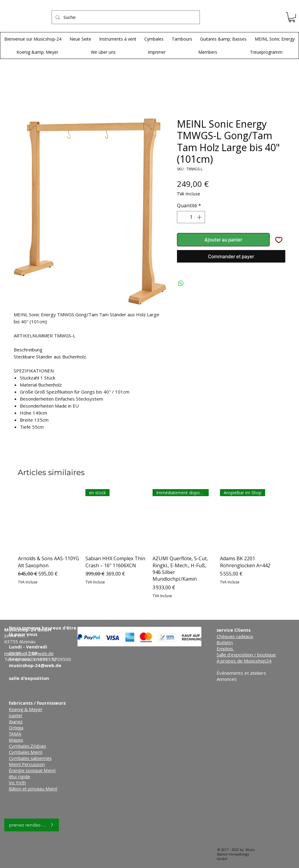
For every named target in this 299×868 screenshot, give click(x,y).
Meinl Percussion (27, 764)
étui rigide (19, 776)
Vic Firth (17, 783)
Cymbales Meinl (26, 752)
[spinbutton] (191, 217)
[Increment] (200, 217)
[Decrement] (182, 217)
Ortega (16, 728)
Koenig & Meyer (26, 709)
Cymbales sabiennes (30, 758)
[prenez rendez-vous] (32, 825)
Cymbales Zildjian (27, 746)
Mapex (16, 740)
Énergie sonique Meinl (32, 770)
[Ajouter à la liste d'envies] (279, 240)
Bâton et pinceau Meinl (33, 789)
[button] (292, 17)
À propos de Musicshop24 (244, 661)
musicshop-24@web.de (35, 665)
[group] (149, 544)
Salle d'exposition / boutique (246, 655)
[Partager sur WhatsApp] (181, 283)
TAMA (15, 734)
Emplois (225, 648)
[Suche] (125, 17)
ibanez (16, 721)
